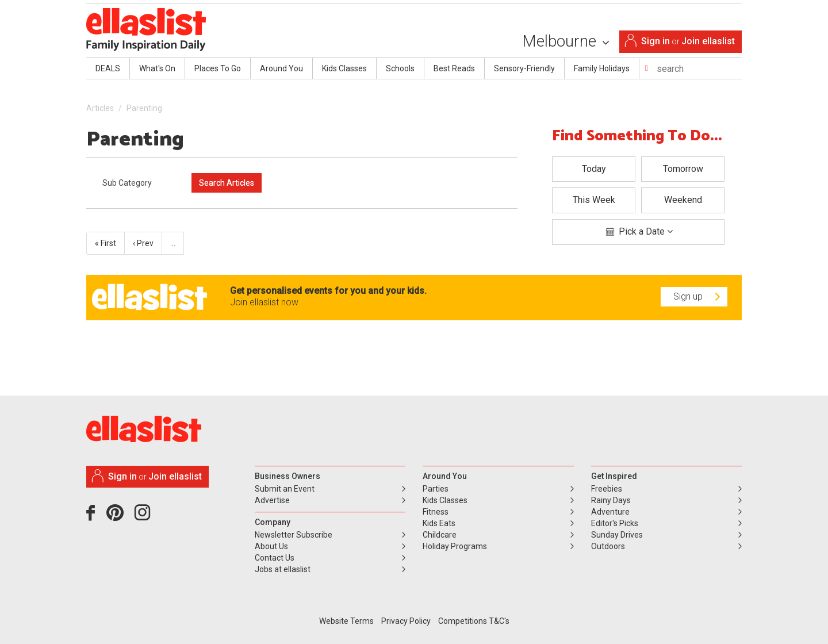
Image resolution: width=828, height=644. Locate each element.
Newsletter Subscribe (294, 535)
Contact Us (275, 558)
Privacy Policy (406, 621)
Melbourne (566, 41)
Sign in (655, 41)
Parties (436, 489)
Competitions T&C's (474, 621)
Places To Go (218, 68)
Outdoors (608, 546)
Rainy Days (611, 500)
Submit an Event (285, 489)
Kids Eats (439, 523)
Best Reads (454, 68)
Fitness (436, 512)
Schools (400, 68)
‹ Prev (143, 243)
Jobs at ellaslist (283, 569)
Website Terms (346, 621)
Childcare (440, 535)
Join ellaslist (708, 41)
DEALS (108, 68)
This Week (594, 200)
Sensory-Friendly (524, 68)
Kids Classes (344, 68)
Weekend (683, 200)
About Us (271, 546)
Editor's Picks (615, 523)
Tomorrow (683, 169)
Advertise (272, 500)
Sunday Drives (617, 535)
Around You (281, 68)
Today (594, 169)
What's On (157, 68)
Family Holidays (602, 68)
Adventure (610, 512)
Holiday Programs (455, 546)
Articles (100, 108)
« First (106, 243)
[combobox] (138, 183)
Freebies (607, 489)
